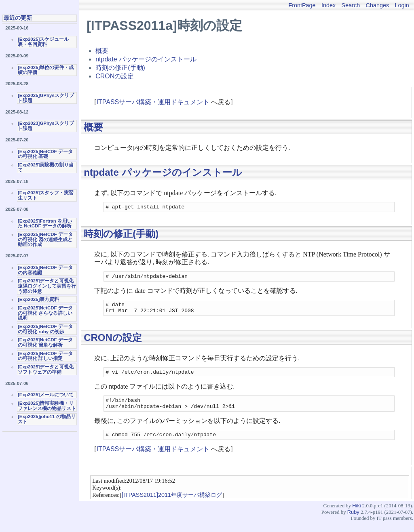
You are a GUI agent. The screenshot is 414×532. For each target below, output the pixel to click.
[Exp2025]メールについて (46, 395)
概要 (102, 51)
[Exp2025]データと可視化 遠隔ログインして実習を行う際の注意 (47, 286)
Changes (378, 5)
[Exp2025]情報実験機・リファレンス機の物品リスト (47, 406)
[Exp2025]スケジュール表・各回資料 (43, 42)
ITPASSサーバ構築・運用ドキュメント (153, 102)
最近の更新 (18, 18)
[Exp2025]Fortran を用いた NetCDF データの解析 (45, 224)
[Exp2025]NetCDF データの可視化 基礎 (45, 154)
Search (351, 5)
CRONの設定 (115, 76)
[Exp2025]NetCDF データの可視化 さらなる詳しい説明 (45, 313)
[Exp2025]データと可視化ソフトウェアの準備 (46, 369)
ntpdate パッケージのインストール (146, 59)
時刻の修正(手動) (120, 68)
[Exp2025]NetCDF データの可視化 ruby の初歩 (45, 329)
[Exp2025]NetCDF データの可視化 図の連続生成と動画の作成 (45, 239)
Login (402, 5)
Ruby (353, 522)
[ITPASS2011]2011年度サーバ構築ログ (172, 505)
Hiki (356, 515)
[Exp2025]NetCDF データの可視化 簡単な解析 (45, 342)
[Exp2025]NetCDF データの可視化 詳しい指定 (45, 356)
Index (328, 5)
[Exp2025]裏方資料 (38, 299)
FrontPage (302, 5)
